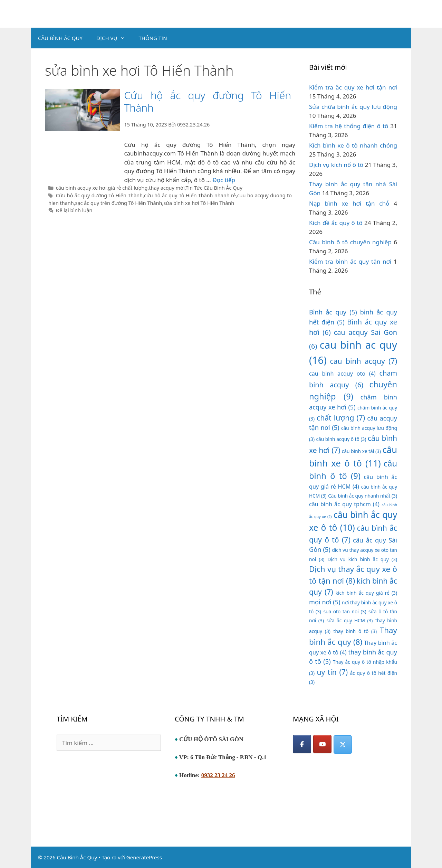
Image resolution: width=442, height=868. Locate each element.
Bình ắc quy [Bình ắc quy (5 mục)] (333, 312)
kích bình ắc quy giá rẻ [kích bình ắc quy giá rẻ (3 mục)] (366, 593)
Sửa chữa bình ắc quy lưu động (353, 107)
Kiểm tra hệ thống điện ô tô (349, 126)
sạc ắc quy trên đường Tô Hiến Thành (119, 203)
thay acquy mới (167, 188)
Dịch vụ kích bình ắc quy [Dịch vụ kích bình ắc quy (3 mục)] (362, 559)
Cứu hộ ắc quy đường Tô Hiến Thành (208, 101)
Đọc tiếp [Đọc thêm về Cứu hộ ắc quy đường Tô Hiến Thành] (224, 180)
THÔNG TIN (153, 38)
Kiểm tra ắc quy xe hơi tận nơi (353, 87)
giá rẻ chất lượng (128, 188)
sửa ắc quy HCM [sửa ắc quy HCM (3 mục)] (349, 620)
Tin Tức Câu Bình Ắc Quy (214, 188)
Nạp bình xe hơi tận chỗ (349, 203)
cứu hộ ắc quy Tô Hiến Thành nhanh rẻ (190, 195)
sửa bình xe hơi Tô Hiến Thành (199, 203)
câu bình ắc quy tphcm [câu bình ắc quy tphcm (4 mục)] (344, 504)
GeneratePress (144, 857)
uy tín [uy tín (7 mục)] (332, 672)
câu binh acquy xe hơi (81, 188)
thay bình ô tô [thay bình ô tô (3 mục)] (355, 631)
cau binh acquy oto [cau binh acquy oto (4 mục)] (342, 374)
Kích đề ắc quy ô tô (336, 223)
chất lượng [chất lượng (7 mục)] (341, 418)
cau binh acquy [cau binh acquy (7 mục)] (364, 361)
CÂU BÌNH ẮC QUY (60, 38)
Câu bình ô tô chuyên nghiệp (350, 242)
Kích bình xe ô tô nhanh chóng (353, 145)
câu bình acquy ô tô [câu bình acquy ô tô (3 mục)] (341, 439)
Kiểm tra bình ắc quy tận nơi (350, 261)
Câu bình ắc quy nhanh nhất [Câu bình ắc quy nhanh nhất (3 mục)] (363, 496)
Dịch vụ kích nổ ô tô (336, 165)
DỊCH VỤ (114, 38)
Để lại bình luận (74, 210)
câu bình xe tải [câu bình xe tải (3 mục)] (361, 451)
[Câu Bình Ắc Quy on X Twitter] (343, 744)
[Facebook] (302, 744)
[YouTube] (322, 744)
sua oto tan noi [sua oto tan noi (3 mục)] (345, 611)
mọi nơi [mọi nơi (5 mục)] (325, 602)
